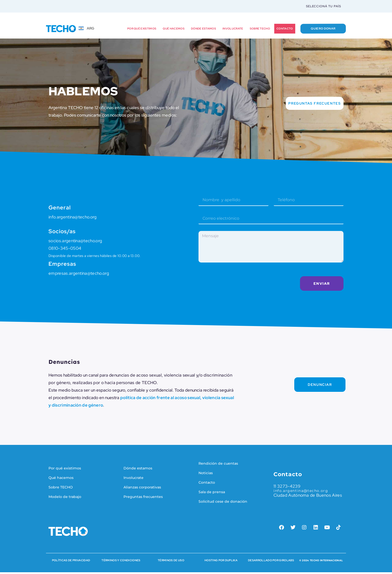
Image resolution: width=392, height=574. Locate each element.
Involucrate (233, 30)
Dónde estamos (203, 30)
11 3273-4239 (287, 488)
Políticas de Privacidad (71, 562)
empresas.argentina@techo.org (79, 275)
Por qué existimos (142, 30)
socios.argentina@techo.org (75, 242)
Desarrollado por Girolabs (271, 562)
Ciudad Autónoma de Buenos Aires (308, 497)
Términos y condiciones (121, 562)
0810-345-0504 (65, 250)
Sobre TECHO (260, 30)
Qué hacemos (174, 30)
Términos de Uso (171, 562)
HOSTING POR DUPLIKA (221, 562)
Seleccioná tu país (323, 7)
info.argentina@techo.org (73, 219)
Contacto (285, 30)
